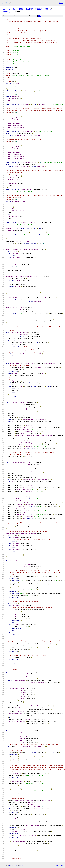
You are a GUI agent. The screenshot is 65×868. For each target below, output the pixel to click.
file (39, 16)
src (10, 9)
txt (57, 865)
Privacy (16, 865)
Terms (21, 865)
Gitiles (11, 865)
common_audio (8, 12)
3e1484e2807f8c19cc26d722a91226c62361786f (31, 9)
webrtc (5, 9)
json (62, 865)
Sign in (61, 3)
